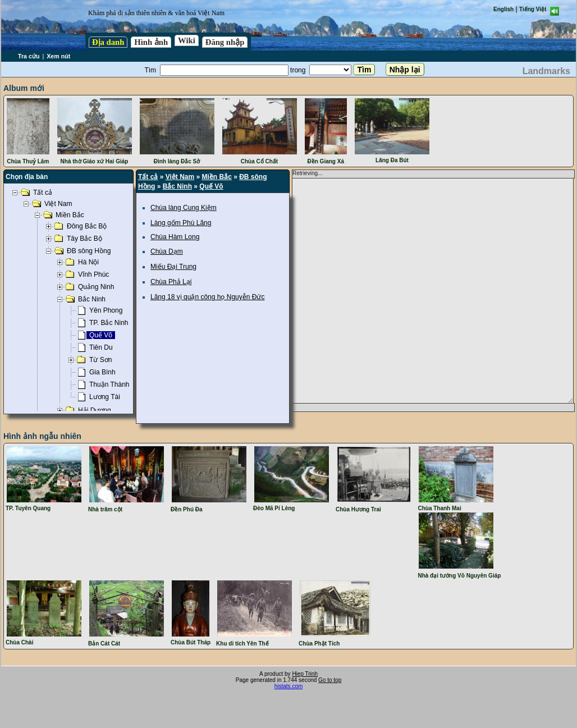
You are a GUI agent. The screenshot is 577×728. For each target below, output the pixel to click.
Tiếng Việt (533, 9)
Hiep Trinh (305, 674)
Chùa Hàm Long (175, 237)
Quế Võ (211, 186)
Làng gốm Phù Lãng (181, 223)
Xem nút (58, 56)
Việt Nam (180, 177)
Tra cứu (29, 56)
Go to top (330, 680)
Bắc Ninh (177, 186)
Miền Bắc (217, 177)
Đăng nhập (225, 42)
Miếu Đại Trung (173, 267)
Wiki (187, 40)
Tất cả (148, 177)
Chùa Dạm (167, 251)
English (503, 9)
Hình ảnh (151, 42)
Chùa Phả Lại (171, 282)
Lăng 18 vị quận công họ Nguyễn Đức (207, 297)
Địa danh (108, 42)
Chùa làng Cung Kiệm (184, 208)
